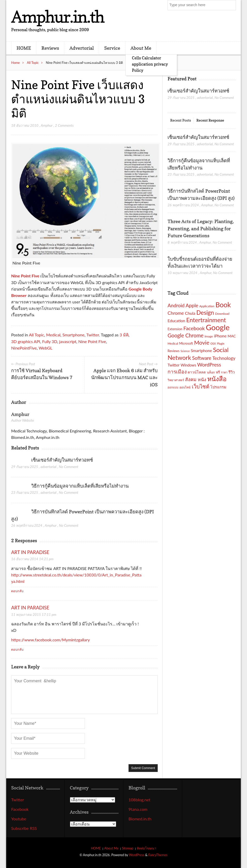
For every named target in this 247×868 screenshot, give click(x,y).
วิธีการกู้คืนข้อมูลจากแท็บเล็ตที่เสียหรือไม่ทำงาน (80, 486)
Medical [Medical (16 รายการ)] (173, 343)
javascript (68, 341)
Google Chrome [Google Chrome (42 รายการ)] (185, 335)
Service (112, 48)
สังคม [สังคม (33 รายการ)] (191, 379)
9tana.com (138, 809)
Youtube (19, 819)
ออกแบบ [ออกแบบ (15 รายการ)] (173, 387)
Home (15, 63)
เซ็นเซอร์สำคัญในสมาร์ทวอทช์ (63, 460)
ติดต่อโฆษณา (146, 848)
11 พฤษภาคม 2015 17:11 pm (34, 614)
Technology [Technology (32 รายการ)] (224, 358)
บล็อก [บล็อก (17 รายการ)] (211, 372)
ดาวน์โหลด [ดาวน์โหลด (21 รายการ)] (197, 372)
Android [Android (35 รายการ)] (176, 305)
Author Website (22, 420)
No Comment (69, 467)
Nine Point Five (25, 276)
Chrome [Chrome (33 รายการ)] (176, 313)
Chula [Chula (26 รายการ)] (190, 313)
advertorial (49, 467)
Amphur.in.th (58, 17)
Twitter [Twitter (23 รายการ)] (173, 365)
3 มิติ (124, 335)
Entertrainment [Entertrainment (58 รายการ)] (206, 320)
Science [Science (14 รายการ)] (185, 351)
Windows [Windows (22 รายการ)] (188, 365)
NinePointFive (24, 348)
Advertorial (82, 48)
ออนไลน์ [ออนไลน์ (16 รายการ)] (185, 387)
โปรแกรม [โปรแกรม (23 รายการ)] (218, 387)
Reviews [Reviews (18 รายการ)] (173, 351)
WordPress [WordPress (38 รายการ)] (209, 365)
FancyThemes (158, 855)
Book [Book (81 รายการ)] (223, 305)
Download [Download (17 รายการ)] (222, 314)
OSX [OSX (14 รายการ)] (213, 343)
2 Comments (64, 125)
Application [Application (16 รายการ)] (207, 306)
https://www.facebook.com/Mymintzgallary (50, 640)
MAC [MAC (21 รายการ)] (232, 336)
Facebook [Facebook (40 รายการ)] (194, 328)
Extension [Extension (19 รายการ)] (175, 329)
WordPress (137, 855)
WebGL (46, 348)
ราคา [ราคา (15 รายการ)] (224, 372)
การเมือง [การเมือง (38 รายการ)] (177, 372)
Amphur (47, 125)
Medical (53, 335)
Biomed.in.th (140, 819)
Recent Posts (180, 120)
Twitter (93, 335)
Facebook (20, 809)
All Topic (33, 63)
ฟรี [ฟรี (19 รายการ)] (218, 372)
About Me (141, 48)
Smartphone (74, 335)
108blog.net (140, 800)
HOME (24, 48)
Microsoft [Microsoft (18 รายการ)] (186, 343)
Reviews (50, 48)
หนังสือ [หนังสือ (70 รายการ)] (217, 379)
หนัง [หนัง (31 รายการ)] (202, 380)
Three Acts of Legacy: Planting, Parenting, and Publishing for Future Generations (201, 228)
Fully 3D (50, 341)
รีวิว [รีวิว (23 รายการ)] (232, 372)
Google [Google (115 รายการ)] (218, 327)
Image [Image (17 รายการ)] (209, 336)
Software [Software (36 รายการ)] (202, 358)
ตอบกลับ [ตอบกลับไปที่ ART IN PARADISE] (17, 591)
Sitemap (128, 848)
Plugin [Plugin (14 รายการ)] (221, 343)
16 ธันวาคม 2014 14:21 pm (32, 559)
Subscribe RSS (24, 828)
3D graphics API (26, 341)
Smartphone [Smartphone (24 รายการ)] (201, 351)
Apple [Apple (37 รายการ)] (192, 305)
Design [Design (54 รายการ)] (205, 313)
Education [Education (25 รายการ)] (176, 321)
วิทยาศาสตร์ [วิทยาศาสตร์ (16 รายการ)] (176, 380)
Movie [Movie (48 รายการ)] (202, 343)
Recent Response (210, 120)
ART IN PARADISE (30, 552)
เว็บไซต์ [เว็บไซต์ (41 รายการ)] (201, 386)
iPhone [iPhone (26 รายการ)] (220, 336)
